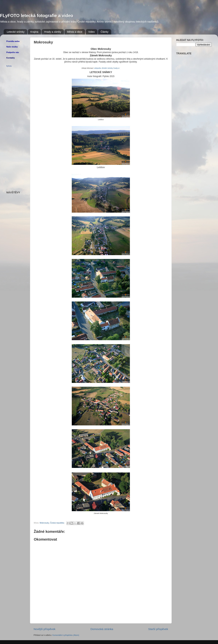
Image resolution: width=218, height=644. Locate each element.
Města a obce (75, 32)
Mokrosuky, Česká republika (52, 523)
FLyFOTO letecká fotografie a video (37, 16)
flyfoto (9, 66)
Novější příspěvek (45, 629)
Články (105, 32)
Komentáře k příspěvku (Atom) (66, 635)
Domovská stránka (102, 629)
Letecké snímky (16, 32)
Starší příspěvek (158, 629)
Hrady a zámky (53, 32)
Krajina (34, 32)
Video (92, 32)
